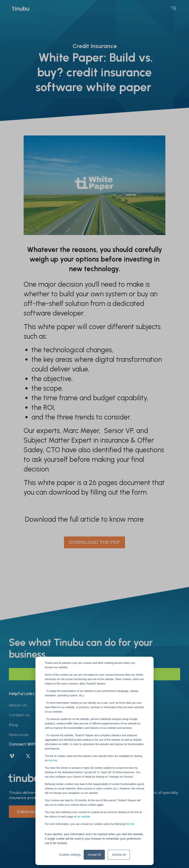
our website (84, 817)
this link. (53, 760)
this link (130, 824)
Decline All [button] (119, 855)
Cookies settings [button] (70, 855)
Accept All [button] (94, 855)
